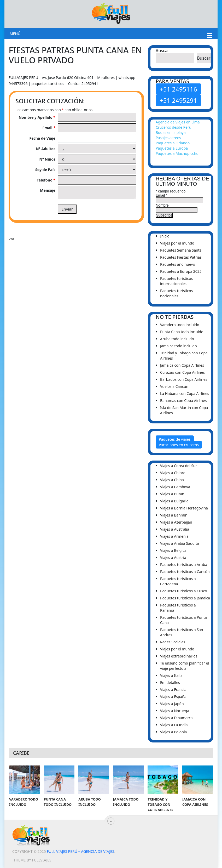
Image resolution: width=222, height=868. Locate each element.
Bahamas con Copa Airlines (183, 401)
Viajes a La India (174, 725)
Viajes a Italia (171, 675)
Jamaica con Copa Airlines (182, 365)
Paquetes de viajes (175, 439)
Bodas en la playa (171, 132)
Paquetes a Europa (172, 148)
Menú (15, 34)
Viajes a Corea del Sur (179, 466)
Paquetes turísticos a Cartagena (178, 581)
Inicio (165, 236)
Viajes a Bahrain (174, 515)
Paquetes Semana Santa (181, 250)
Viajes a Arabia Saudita (180, 543)
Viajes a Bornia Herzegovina (184, 508)
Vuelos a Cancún (174, 386)
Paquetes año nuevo (178, 264)
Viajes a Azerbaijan (176, 522)
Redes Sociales (173, 642)
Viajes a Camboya (175, 487)
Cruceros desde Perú (173, 127)
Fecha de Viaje (42, 138)
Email (49, 128)
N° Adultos (46, 149)
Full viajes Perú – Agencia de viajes (80, 851)
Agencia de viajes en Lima (178, 122)
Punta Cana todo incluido (182, 332)
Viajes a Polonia (173, 732)
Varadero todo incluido (180, 325)
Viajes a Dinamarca (176, 718)
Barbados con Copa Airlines (184, 379)
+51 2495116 (178, 89)
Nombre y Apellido (37, 117)
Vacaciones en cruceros (179, 445)
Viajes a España (173, 697)
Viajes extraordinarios (179, 656)
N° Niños (47, 159)
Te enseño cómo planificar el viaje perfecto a (185, 666)
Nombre (162, 205)
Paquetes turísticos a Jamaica (185, 598)
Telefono (46, 180)
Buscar (162, 50)
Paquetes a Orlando (173, 143)
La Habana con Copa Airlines (185, 393)
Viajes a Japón (172, 704)
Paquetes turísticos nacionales (176, 293)
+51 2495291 (178, 100)
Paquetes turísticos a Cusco (184, 591)
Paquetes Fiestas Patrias (181, 257)
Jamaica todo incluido (179, 346)
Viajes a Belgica (173, 550)
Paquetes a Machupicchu (177, 153)
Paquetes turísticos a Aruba (184, 565)
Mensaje (48, 190)
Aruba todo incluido (177, 339)
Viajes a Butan (172, 494)
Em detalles (170, 682)
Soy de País (45, 170)
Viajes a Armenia (174, 536)
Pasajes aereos (168, 138)
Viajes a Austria (173, 557)
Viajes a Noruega (175, 711)
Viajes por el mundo (177, 243)
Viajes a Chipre (173, 473)
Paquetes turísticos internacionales (176, 281)
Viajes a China (172, 480)
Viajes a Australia (175, 529)
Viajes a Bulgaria (174, 501)
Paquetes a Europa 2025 (181, 271)
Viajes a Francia (173, 690)
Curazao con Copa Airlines (182, 372)
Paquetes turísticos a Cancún (185, 572)
